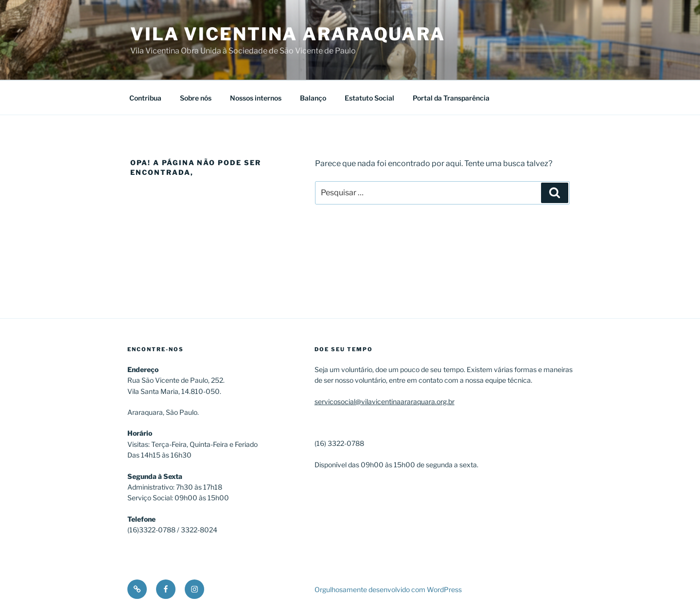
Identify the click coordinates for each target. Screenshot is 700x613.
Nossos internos (256, 98)
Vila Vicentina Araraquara (288, 34)
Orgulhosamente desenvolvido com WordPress (388, 589)
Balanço (313, 98)
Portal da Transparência (451, 98)
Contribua (145, 98)
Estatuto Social (369, 98)
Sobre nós (196, 98)
